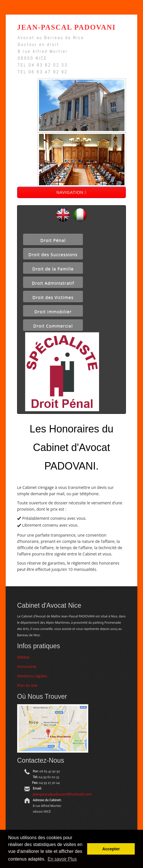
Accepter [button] (111, 849)
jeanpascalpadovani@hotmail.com (62, 794)
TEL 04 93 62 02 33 (43, 65)
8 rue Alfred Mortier (43, 51)
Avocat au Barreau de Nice (51, 38)
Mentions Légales (32, 676)
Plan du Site (27, 685)
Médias (23, 657)
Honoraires (27, 666)
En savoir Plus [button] (62, 859)
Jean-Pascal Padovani (66, 27)
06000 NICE (32, 58)
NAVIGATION (71, 192)
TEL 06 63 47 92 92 (43, 72)
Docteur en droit (38, 44)
